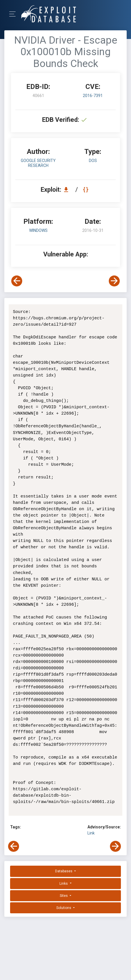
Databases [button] (64, 871)
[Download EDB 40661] (68, 190)
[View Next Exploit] (114, 281)
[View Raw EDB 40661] (86, 190)
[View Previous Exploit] (17, 281)
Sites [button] (64, 896)
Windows (38, 230)
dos (93, 161)
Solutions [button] (64, 908)
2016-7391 (93, 96)
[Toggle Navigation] (14, 14)
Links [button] (64, 884)
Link (91, 833)
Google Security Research (38, 163)
